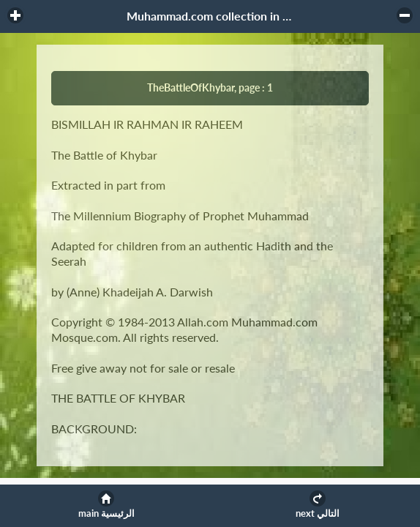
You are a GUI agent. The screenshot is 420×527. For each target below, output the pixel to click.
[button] (15, 15)
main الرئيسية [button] (106, 513)
